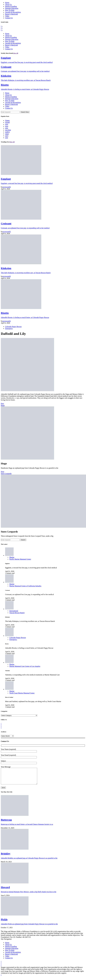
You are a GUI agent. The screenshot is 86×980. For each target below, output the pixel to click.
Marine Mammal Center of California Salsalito (25, 586)
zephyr (7, 132)
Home (7, 3)
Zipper (7, 120)
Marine (12, 557)
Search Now (25, 112)
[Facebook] (2, 26)
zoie (7, 138)
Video (7, 16)
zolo (7, 124)
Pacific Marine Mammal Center (20, 559)
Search (23, 540)
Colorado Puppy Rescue (13, 327)
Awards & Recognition (13, 12)
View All (16, 53)
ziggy (7, 134)
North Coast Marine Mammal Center (22, 693)
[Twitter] (2, 28)
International (14, 611)
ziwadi (7, 122)
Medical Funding (11, 6)
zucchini (8, 130)
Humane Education (12, 8)
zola (7, 128)
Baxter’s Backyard (11, 14)
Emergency (9, 328)
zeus (7, 126)
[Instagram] (2, 30)
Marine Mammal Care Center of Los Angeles (25, 666)
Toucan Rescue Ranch (17, 613)
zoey (7, 136)
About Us (8, 5)
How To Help (10, 10)
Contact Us (9, 18)
